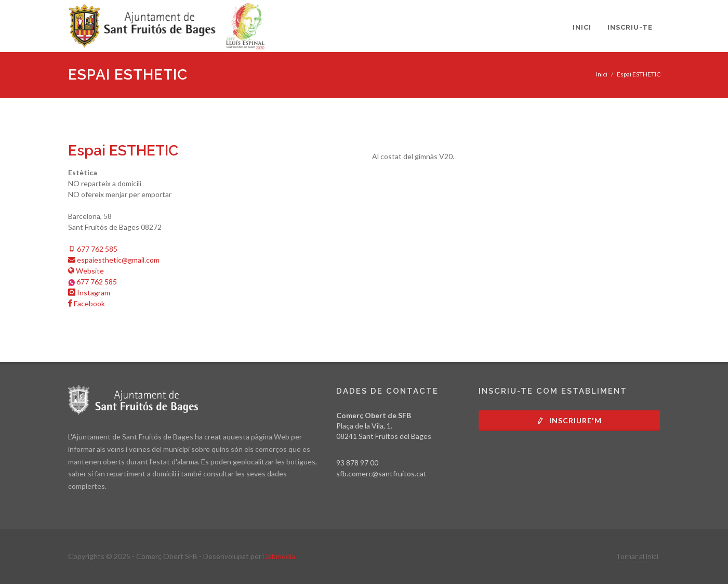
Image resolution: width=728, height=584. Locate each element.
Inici (602, 74)
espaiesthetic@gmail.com (114, 260)
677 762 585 (93, 249)
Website (86, 271)
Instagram (89, 293)
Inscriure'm (569, 420)
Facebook (87, 303)
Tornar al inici (637, 556)
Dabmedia (279, 556)
